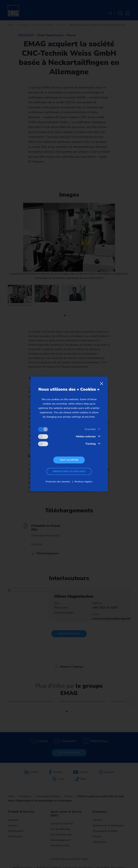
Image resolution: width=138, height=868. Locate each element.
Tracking (91, 444)
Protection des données (58, 482)
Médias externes (86, 437)
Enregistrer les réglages (69, 471)
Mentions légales (83, 482)
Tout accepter (69, 460)
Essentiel (90, 429)
